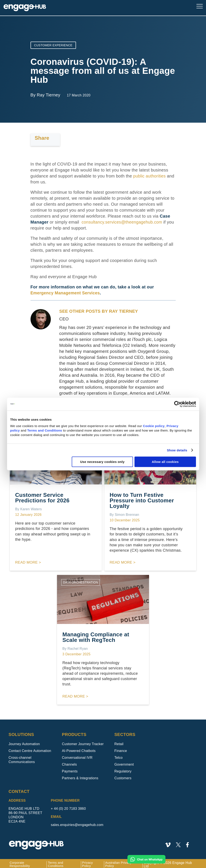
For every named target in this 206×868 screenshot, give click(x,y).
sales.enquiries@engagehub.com (77, 822)
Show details (177, 450)
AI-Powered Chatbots (79, 748)
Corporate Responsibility (21, 862)
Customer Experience (53, 45)
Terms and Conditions (45, 430)
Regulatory (123, 769)
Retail (119, 742)
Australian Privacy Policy (121, 862)
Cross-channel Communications (22, 757)
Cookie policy (154, 426)
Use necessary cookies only (102, 462)
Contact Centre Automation (30, 748)
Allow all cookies (165, 462)
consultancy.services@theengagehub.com (123, 222)
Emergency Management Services (66, 293)
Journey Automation (24, 742)
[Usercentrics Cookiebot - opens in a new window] (177, 404)
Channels (69, 762)
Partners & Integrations (80, 776)
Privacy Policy (90, 862)
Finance (121, 748)
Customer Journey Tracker (83, 742)
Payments (70, 769)
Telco (119, 755)
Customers (123, 776)
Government (124, 762)
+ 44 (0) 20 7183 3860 (68, 806)
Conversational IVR (77, 755)
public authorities (150, 176)
